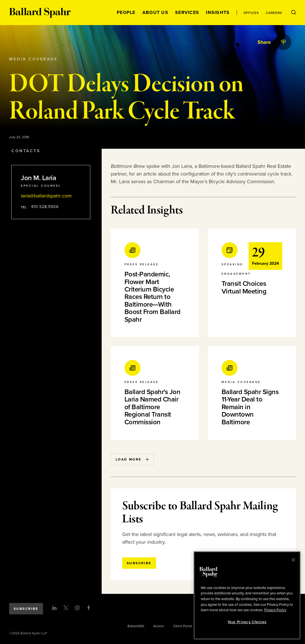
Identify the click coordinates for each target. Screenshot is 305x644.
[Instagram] (77, 608)
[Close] (293, 560)
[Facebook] (89, 608)
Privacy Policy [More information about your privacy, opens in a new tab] (275, 610)
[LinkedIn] (54, 608)
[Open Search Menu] (294, 13)
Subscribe (26, 609)
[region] (247, 595)
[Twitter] (66, 608)
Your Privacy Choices (247, 622)
